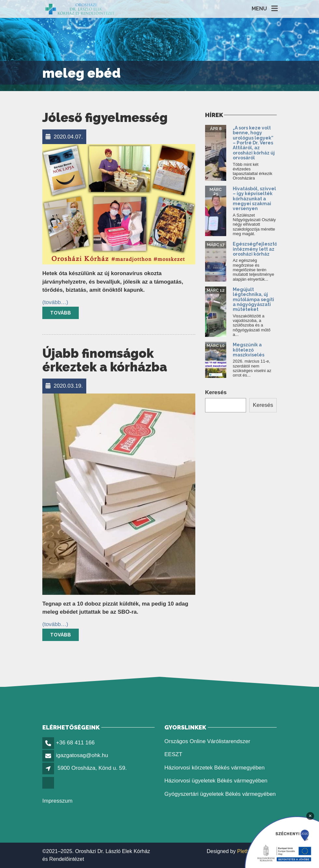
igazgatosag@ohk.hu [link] (82, 755)
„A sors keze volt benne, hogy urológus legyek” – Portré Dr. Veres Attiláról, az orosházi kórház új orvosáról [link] (254, 143)
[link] (80, 9)
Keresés (216, 392)
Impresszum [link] (57, 801)
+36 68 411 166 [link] (75, 743)
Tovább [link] (61, 313)
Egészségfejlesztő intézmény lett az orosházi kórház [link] (255, 249)
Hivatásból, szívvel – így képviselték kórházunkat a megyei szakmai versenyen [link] (254, 199)
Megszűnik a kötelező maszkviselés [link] (249, 350)
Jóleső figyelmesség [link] (105, 118)
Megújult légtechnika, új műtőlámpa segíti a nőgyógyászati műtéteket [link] (253, 300)
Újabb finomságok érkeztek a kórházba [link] (105, 360)
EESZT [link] (173, 754)
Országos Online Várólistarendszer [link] (207, 741)
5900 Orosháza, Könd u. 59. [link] (92, 768)
